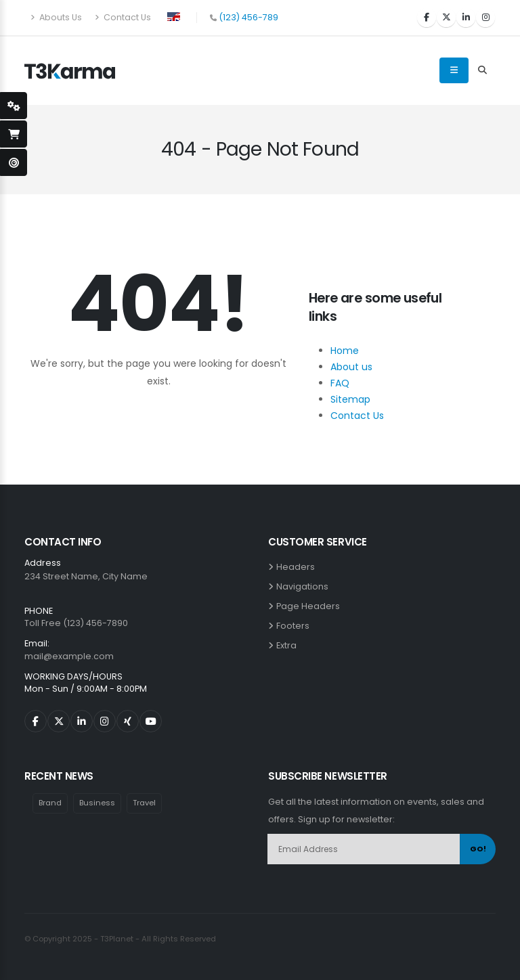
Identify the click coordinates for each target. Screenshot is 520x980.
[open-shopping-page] (14, 134)
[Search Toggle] (482, 70)
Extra (288, 645)
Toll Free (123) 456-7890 (76, 623)
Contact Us (123, 17)
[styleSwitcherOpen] (14, 106)
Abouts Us (56, 17)
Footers (295, 626)
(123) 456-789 (248, 17)
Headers (298, 567)
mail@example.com (69, 656)
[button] (174, 16)
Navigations (304, 586)
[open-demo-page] (14, 162)
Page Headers (310, 606)
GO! (478, 849)
